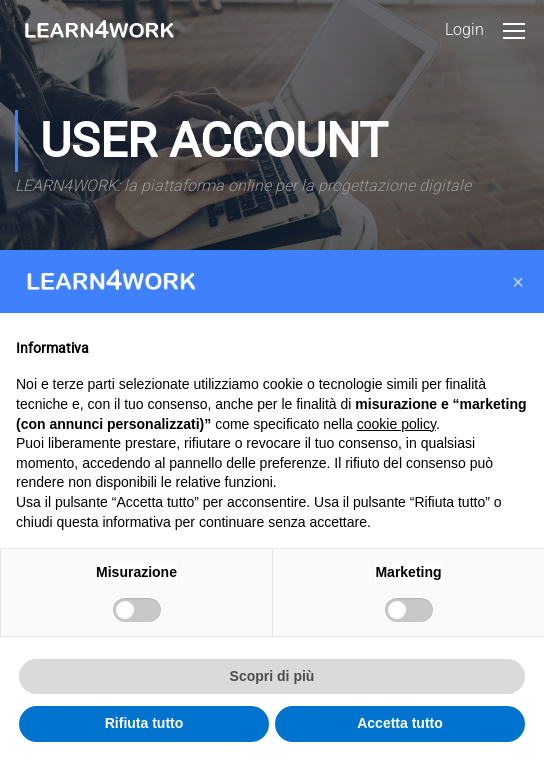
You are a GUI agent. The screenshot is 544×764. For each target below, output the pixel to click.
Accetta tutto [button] (400, 723)
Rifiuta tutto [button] (144, 723)
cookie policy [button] (396, 424)
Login (464, 29)
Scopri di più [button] (272, 676)
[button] (518, 282)
